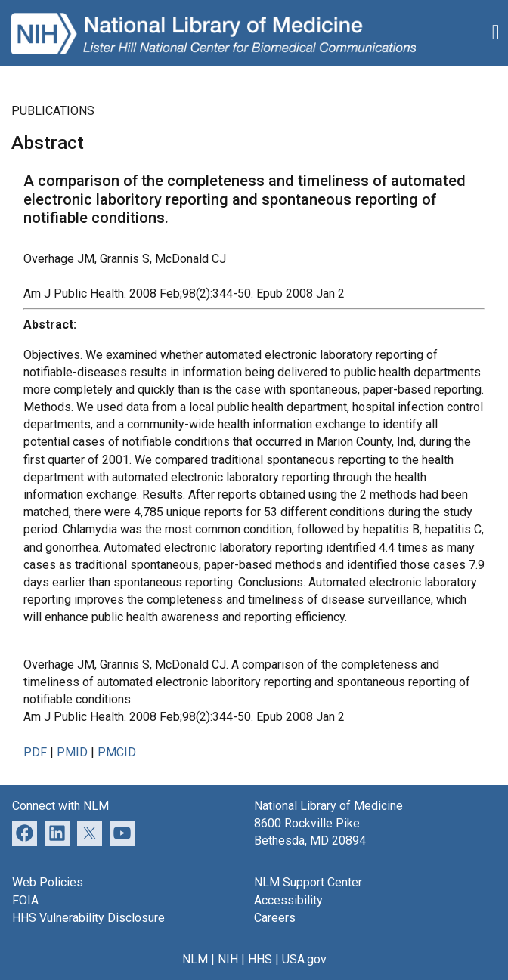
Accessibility (288, 900)
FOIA (25, 900)
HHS (260, 959)
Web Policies (48, 882)
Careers (275, 918)
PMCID (117, 752)
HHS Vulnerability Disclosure (88, 918)
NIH (228, 959)
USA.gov (304, 959)
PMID (72, 752)
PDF (35, 752)
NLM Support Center (308, 882)
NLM (195, 959)
